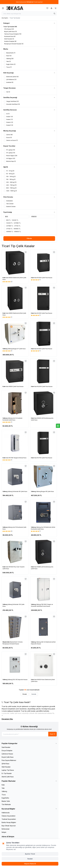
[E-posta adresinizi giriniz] (29, 734)
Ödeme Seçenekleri (8, 816)
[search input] (29, 13)
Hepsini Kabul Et (30, 864)
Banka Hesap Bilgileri (9, 822)
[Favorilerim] (47, 8)
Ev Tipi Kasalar (7, 773)
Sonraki (34, 694)
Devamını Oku (7, 719)
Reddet (30, 859)
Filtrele (29, 238)
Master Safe (6, 801)
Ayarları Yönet (30, 854)
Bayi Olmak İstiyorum (9, 826)
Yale (3, 788)
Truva (4, 795)
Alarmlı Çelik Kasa (8, 777)
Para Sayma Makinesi (9, 760)
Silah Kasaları (6, 767)
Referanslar (6, 829)
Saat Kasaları (6, 747)
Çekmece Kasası (7, 754)
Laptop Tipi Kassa (8, 770)
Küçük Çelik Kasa (8, 757)
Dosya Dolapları (7, 751)
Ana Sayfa (5, 18)
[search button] (54, 13)
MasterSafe (6, 642)
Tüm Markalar (6, 804)
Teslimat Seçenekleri (9, 819)
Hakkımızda (6, 813)
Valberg (5, 349)
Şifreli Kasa (5, 764)
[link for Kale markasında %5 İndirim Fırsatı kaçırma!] (29, 2)
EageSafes (5, 798)
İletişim (4, 832)
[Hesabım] (51, 8)
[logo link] (15, 8)
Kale (4, 278)
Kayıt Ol (52, 734)
